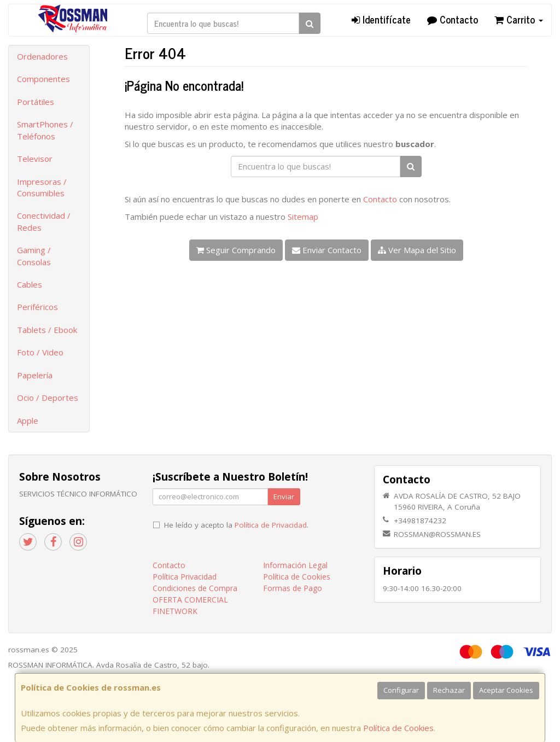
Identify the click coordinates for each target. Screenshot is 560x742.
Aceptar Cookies (506, 690)
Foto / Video (40, 352)
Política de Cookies (398, 728)
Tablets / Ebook (47, 330)
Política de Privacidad (271, 525)
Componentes (43, 79)
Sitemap (303, 217)
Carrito (519, 19)
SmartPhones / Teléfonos (45, 130)
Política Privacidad (185, 577)
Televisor (35, 159)
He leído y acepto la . (236, 525)
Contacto (453, 19)
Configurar (401, 690)
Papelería (35, 375)
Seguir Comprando (236, 250)
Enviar (284, 496)
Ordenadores (42, 56)
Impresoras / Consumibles (42, 187)
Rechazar (449, 690)
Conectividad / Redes (44, 221)
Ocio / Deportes (48, 398)
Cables (30, 284)
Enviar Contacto (327, 250)
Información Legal (295, 565)
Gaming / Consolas (34, 256)
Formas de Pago (293, 588)
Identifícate (381, 19)
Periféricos (37, 307)
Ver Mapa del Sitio (417, 250)
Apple (28, 420)
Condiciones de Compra (195, 588)
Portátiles (36, 102)
